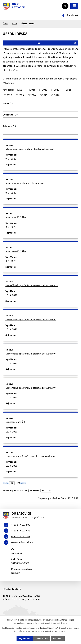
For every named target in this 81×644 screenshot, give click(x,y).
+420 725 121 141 (21, 537)
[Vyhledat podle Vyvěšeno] (40, 120)
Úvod (5, 24)
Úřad (14, 24)
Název (7, 103)
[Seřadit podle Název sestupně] (13, 104)
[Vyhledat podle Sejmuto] (40, 132)
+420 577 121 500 (21, 525)
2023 (21, 95)
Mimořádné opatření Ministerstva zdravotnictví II (32, 286)
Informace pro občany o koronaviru (24, 183)
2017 (21, 90)
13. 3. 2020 (11, 432)
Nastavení (58, 639)
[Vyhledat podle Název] (40, 109)
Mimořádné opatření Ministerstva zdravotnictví (31, 149)
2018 (33, 90)
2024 (33, 95)
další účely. (63, 623)
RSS (57, 43)
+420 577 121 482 (21, 531)
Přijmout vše (25, 639)
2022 (9, 95)
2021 (68, 90)
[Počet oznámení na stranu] (46, 491)
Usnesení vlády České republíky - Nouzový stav (30, 456)
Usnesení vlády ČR (15, 422)
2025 (45, 95)
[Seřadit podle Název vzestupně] (13, 103)
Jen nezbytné (42, 639)
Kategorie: (8, 90)
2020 (57, 90)
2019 (45, 90)
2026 (57, 95)
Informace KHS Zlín (16, 217)
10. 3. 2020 (11, 295)
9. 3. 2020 (11, 159)
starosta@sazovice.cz (23, 542)
